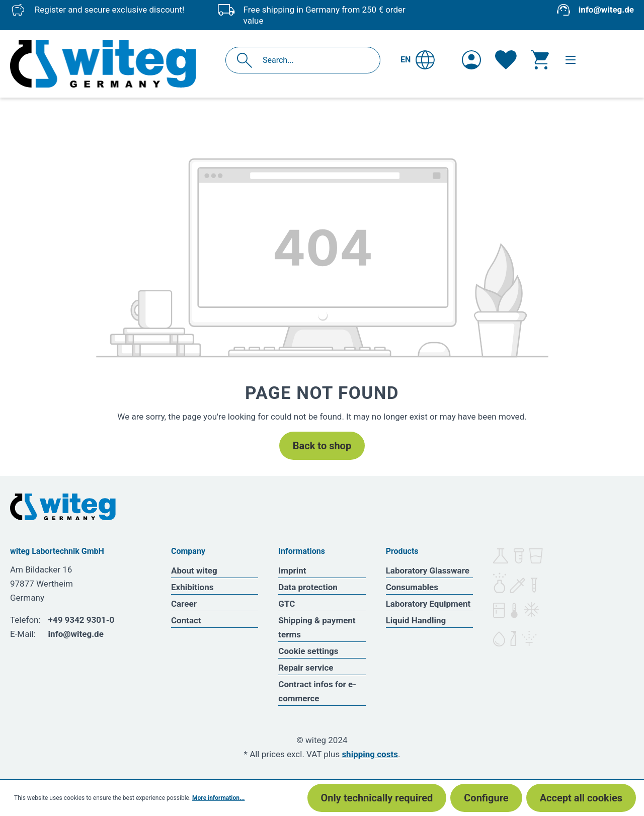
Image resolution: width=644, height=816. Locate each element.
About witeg (194, 570)
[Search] (247, 60)
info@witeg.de (606, 10)
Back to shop (322, 446)
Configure (486, 798)
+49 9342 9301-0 (82, 620)
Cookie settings (308, 651)
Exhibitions (192, 587)
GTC (287, 604)
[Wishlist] (506, 60)
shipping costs (370, 754)
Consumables (412, 587)
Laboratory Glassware (428, 570)
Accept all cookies (581, 798)
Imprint (292, 570)
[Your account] (471, 60)
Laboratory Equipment (428, 604)
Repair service (306, 668)
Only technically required (377, 798)
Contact (186, 620)
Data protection (308, 587)
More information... (218, 798)
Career (184, 604)
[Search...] (314, 60)
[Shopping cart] (540, 60)
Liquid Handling (416, 620)
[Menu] (571, 60)
